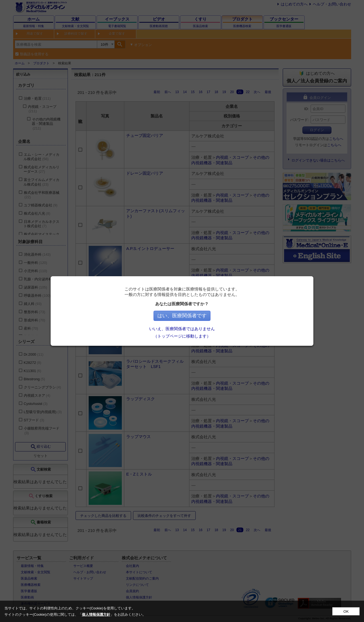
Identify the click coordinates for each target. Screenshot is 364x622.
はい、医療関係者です (182, 316)
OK (346, 611)
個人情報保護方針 (96, 614)
